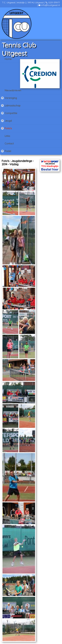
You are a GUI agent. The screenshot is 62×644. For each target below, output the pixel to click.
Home (8, 59)
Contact (9, 144)
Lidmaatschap (11, 105)
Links (7, 136)
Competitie (9, 113)
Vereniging (9, 98)
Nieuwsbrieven (13, 90)
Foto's (6, 128)
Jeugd (6, 121)
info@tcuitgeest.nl (49, 5)
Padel (6, 151)
